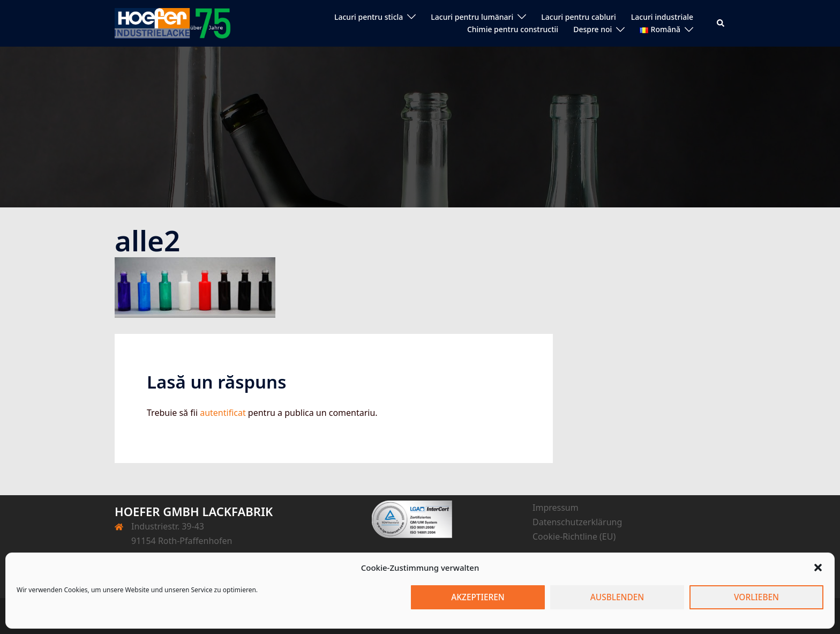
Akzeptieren (478, 598)
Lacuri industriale (662, 17)
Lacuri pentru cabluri (579, 17)
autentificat (223, 413)
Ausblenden (617, 598)
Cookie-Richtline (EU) (574, 536)
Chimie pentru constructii (513, 29)
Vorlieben (756, 598)
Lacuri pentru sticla (369, 17)
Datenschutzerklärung (577, 522)
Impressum (556, 508)
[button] (818, 568)
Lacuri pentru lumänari (472, 17)
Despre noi (592, 29)
